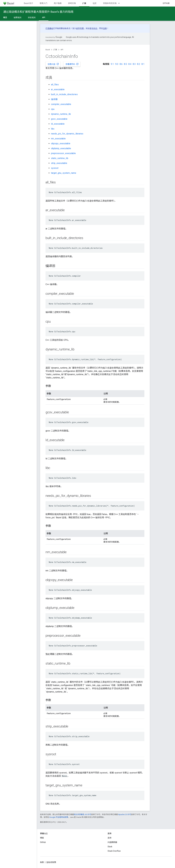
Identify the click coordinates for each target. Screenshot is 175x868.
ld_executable (58, 124)
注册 (105, 28)
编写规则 (17, 17)
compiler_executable (61, 104)
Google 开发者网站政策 (59, 817)
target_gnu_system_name (64, 173)
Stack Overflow (114, 851)
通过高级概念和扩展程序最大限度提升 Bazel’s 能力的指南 (38, 12)
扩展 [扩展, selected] (84, 3)
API (62, 50)
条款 (42, 862)
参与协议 (93, 28)
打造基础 (49, 28)
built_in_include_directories (64, 94)
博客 (42, 838)
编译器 (54, 99)
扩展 (55, 50)
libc (53, 129)
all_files (55, 85)
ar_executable (58, 89)
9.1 (112, 64)
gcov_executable (59, 119)
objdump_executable (61, 148)
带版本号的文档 (110, 3)
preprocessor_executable (63, 153)
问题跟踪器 (112, 842)
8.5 (125, 64)
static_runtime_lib (60, 158)
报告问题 (53, 64)
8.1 (143, 64)
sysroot (55, 168)
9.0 (117, 64)
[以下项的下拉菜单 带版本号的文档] (120, 3)
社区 (95, 3)
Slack (110, 847)
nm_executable (58, 139)
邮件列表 (80, 28)
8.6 (121, 64)
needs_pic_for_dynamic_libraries (67, 134)
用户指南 (58, 3)
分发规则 (32, 17)
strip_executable (59, 163)
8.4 (130, 64)
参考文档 (72, 3)
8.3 (134, 64)
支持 (110, 838)
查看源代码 (72, 64)
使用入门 (43, 3)
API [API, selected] (44, 17)
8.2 (139, 64)
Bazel (48, 50)
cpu (53, 109)
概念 (5, 17)
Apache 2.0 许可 (125, 814)
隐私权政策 (51, 862)
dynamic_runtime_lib (61, 114)
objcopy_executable (61, 143)
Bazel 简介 (29, 3)
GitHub (166, 3)
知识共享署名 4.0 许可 (83, 814)
